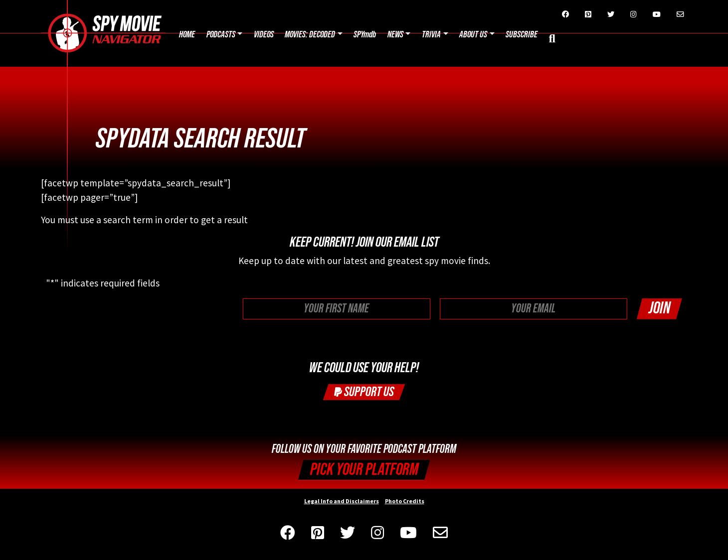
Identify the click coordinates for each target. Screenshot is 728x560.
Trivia (431, 35)
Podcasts (221, 35)
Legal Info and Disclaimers (342, 501)
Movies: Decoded (310, 35)
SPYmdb (365, 35)
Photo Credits (405, 501)
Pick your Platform (364, 470)
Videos (264, 35)
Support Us (364, 392)
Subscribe (522, 35)
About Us (473, 35)
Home (187, 35)
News (395, 35)
